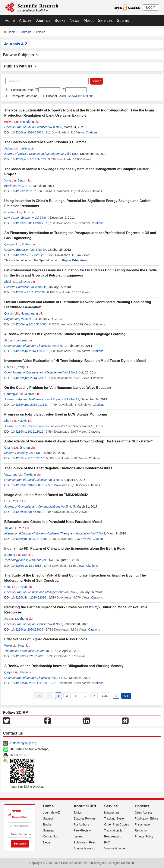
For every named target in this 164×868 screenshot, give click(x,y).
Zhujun (26, 672)
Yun (24, 528)
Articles (25, 20)
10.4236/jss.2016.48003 (27, 485)
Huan (24, 646)
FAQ (107, 842)
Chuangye (13, 394)
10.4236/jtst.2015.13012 (27, 432)
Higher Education (74, 260)
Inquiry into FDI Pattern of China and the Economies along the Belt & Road (65, 548)
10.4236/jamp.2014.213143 (29, 405)
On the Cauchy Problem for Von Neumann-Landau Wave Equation (58, 388)
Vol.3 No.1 (25, 186)
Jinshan (27, 448)
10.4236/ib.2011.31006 (27, 191)
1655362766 (18, 755)
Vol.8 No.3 (55, 127)
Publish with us (20, 66)
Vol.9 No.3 (49, 560)
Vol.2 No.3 (70, 372)
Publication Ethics (147, 818)
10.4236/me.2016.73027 (28, 458)
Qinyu (11, 672)
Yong (10, 180)
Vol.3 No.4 (72, 154)
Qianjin (12, 313)
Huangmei (23, 340)
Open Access (144, 812)
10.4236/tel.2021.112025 (28, 656)
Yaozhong (13, 474)
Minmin (32, 394)
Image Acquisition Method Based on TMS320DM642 (46, 495)
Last (105, 696)
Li (8, 501)
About (89, 20)
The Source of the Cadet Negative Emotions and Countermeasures (58, 468)
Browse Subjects (21, 55)
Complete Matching (25, 96)
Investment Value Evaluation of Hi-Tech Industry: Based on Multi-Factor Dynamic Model (75, 361)
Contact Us (51, 836)
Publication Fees (85, 842)
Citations (92, 132)
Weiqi (10, 646)
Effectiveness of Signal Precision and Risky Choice (46, 639)
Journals (43, 20)
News (74, 20)
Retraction (142, 830)
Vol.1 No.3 (68, 426)
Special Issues (83, 848)
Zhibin (29, 244)
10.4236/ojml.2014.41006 (28, 351)
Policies (142, 806)
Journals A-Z (52, 812)
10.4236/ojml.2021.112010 (29, 683)
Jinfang (27, 148)
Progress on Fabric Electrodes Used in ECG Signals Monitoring (56, 414)
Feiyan (25, 587)
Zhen (10, 421)
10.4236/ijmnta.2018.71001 (29, 539)
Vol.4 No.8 (55, 480)
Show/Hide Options (81, 96)
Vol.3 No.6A (38, 250)
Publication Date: (22, 90)
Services (105, 20)
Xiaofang (32, 474)
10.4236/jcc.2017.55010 (27, 512)
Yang (24, 367)
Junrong (12, 555)
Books (60, 20)
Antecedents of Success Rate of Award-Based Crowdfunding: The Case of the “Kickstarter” (78, 441)
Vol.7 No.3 (36, 453)
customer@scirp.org (23, 743)
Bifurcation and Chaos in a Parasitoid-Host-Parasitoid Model (53, 522)
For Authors (81, 824)
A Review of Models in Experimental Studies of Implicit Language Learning (65, 334)
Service (111, 806)
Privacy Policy (144, 836)
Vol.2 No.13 (71, 399)
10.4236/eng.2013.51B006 (29, 324)
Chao (10, 587)
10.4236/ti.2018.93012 (26, 566)
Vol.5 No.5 (68, 506)
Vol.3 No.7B (38, 287)
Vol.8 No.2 (70, 592)
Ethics (78, 812)
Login (151, 7)
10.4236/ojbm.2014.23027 (29, 378)
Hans (29, 212)
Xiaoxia (25, 421)
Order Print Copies (117, 824)
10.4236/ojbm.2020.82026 (29, 597)
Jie (9, 619)
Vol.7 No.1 (98, 533)
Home (10, 20)
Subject (48, 818)
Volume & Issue (115, 848)
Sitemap (49, 830)
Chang (11, 448)
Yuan (27, 555)
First (39, 696)
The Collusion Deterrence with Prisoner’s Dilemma (45, 142)
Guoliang (13, 212)
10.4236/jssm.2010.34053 (29, 159)
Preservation (143, 824)
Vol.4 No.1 (59, 346)
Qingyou (12, 244)
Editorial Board (56, 96)
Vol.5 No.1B (29, 319)
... (85, 696)
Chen (10, 367)
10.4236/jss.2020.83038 (27, 132)
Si (8, 340)
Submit (123, 20)
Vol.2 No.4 (42, 218)
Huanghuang (32, 313)
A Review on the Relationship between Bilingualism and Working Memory (64, 666)
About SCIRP (86, 806)
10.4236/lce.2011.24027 (27, 223)
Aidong (11, 148)
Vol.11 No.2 (53, 651)
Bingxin (25, 180)
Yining (20, 501)
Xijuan (11, 528)
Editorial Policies (85, 818)
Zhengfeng (29, 122)
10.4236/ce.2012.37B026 (28, 292)
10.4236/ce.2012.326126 (28, 255)
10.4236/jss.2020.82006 (27, 629)
